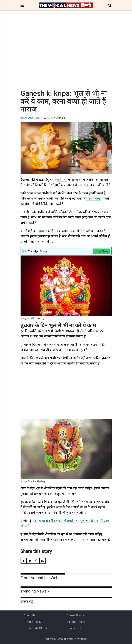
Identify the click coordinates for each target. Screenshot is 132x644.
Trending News (34, 591)
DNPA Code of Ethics (37, 628)
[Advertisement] (66, 57)
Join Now (102, 251)
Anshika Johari (33, 118)
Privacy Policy (33, 622)
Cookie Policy (75, 615)
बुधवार (43, 231)
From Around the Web (39, 578)
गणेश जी (62, 179)
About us (30, 615)
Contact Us (74, 628)
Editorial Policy (76, 622)
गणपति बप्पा (93, 198)
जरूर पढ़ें (27, 602)
